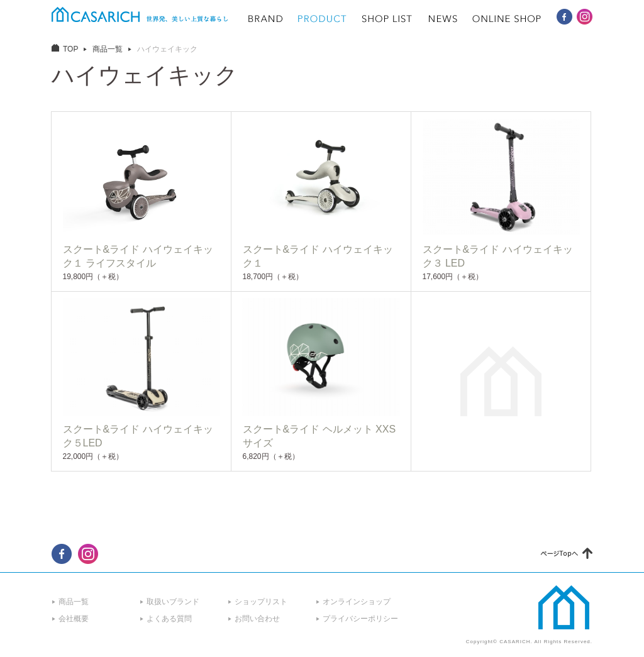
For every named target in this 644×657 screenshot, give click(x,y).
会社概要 (74, 619)
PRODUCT (322, 19)
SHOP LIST (387, 19)
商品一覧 (108, 49)
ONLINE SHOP (507, 19)
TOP (70, 49)
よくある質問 (169, 619)
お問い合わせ (257, 619)
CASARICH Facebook (564, 17)
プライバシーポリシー (360, 619)
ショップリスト (261, 602)
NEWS (443, 19)
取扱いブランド (173, 602)
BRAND (265, 19)
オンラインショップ (357, 602)
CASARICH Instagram (585, 17)
